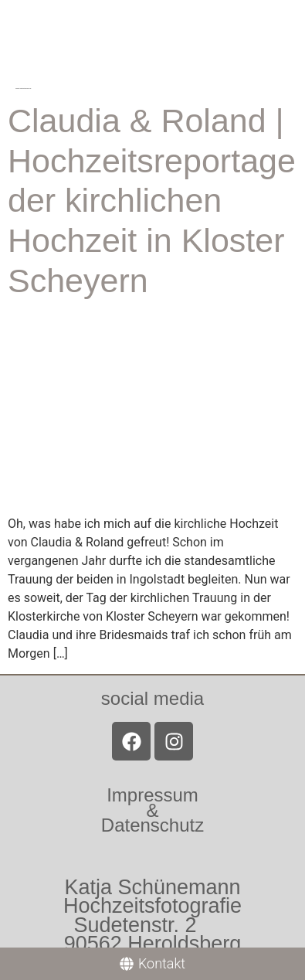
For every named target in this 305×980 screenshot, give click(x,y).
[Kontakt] (152, 964)
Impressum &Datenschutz (152, 810)
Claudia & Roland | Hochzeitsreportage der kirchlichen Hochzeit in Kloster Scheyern (152, 200)
